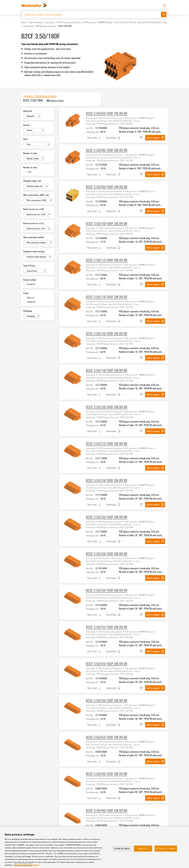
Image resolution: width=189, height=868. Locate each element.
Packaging (28, 311)
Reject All (143, 849)
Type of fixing (29, 266)
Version (26, 125)
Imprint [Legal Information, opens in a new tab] (36, 865)
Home (23, 23)
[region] (94, 847)
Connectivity (50, 23)
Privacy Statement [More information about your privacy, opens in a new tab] (23, 865)
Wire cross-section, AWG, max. (36, 195)
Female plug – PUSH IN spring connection (40, 26)
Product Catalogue (35, 23)
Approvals (27, 111)
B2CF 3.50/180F (127, 124)
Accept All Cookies (166, 849)
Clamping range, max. (32, 181)
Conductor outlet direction (34, 252)
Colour (26, 293)
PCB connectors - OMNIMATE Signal (98, 23)
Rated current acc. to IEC (34, 209)
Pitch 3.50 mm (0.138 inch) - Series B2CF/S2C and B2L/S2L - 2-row (141, 23)
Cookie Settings (122, 849)
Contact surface (30, 280)
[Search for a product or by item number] (91, 15)
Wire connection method (34, 238)
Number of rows (30, 168)
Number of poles (30, 153)
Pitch (25, 139)
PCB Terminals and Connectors (70, 23)
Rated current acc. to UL (33, 223)
